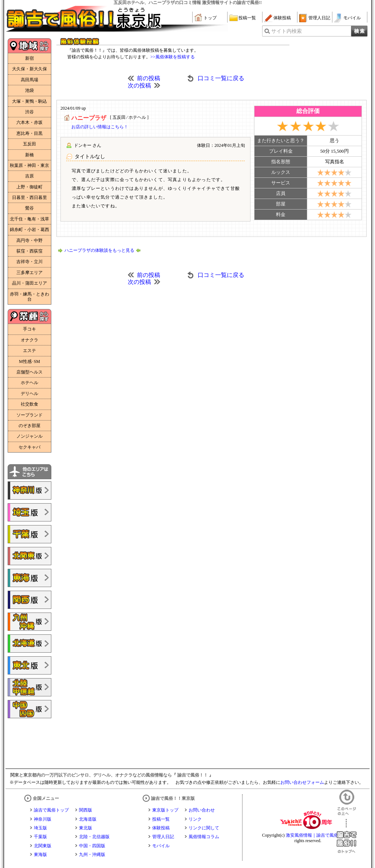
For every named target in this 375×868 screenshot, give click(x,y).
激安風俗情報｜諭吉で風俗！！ (316, 835)
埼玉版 (40, 828)
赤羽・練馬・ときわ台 (29, 297)
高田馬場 (29, 80)
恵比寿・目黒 (29, 133)
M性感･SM (29, 361)
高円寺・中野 (29, 241)
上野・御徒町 (29, 187)
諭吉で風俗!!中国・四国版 (29, 709)
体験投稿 (282, 18)
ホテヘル (29, 383)
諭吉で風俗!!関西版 (29, 600)
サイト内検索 (287, 31)
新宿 (29, 58)
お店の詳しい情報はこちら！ (100, 127)
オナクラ (29, 340)
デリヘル (29, 394)
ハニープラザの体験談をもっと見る (99, 250)
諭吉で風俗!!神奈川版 (29, 490)
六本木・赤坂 (29, 122)
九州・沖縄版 (92, 855)
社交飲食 (29, 404)
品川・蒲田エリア (29, 283)
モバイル (352, 18)
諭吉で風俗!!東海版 (29, 578)
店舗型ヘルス (29, 372)
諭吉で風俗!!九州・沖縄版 (29, 622)
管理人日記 (319, 18)
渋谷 (29, 112)
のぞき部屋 (29, 426)
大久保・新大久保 (29, 69)
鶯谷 (29, 208)
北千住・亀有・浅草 (29, 219)
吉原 (29, 176)
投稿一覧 (247, 18)
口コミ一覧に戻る (221, 78)
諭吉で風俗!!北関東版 (29, 556)
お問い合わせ (202, 810)
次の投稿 (139, 85)
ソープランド (29, 415)
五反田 (29, 144)
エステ (29, 351)
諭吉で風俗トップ (51, 810)
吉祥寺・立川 (29, 262)
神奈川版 (43, 819)
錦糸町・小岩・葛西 (29, 230)
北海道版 (88, 819)
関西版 (86, 810)
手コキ (29, 329)
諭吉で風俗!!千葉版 (29, 534)
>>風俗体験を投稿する (173, 57)
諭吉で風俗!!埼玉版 (29, 512)
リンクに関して (204, 828)
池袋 (29, 90)
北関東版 (43, 846)
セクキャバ (29, 447)
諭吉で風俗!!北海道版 (29, 644)
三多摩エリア (29, 273)
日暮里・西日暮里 (29, 198)
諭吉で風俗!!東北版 (29, 665)
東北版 (86, 828)
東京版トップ (165, 810)
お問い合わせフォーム (302, 782)
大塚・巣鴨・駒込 (29, 101)
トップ (210, 18)
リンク (195, 819)
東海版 (40, 855)
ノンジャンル (29, 436)
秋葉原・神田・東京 (29, 165)
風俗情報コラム (204, 837)
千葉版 (40, 837)
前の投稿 (149, 78)
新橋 (29, 155)
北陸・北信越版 (94, 837)
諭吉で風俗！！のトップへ (347, 836)
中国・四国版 (92, 846)
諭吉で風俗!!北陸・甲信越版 (29, 687)
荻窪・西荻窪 (29, 251)
